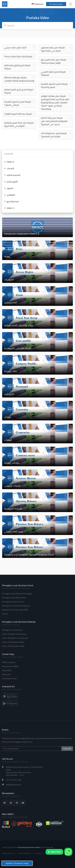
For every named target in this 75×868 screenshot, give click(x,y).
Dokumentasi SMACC (10, 666)
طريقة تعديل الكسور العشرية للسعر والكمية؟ (54, 85)
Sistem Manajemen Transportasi (15, 638)
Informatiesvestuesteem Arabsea (29, 847)
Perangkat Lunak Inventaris (13, 602)
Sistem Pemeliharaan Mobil (13, 642)
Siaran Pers (7, 674)
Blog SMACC (7, 670)
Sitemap (38, 853)
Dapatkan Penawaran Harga (17, 863)
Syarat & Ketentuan (24, 853)
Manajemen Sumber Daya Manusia (16, 606)
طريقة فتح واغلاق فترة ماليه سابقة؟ (17, 67)
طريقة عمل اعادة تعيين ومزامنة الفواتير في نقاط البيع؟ (19, 124)
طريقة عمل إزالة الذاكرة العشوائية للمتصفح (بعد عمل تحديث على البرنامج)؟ (54, 121)
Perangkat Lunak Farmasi (12, 630)
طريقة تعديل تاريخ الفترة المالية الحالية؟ (19, 91)
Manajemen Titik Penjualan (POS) (15, 610)
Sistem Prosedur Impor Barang (14, 634)
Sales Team (55, 852)
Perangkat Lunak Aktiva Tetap (14, 598)
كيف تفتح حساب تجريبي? (15, 47)
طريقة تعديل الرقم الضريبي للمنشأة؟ (53, 73)
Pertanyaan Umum (10, 678)
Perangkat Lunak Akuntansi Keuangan (17, 594)
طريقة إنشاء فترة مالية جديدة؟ (18, 56)
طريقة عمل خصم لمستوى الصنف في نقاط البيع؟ (53, 49)
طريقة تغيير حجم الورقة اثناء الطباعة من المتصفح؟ (54, 135)
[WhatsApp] (68, 852)
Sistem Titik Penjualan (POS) (13, 646)
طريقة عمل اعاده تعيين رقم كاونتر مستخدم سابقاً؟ (53, 61)
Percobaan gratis (56, 4)
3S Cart (5, 614)
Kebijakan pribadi (8, 853)
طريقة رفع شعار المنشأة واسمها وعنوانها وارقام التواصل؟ (19, 79)
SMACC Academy (9, 662)
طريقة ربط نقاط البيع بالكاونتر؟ (18, 114)
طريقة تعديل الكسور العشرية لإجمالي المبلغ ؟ (18, 103)
